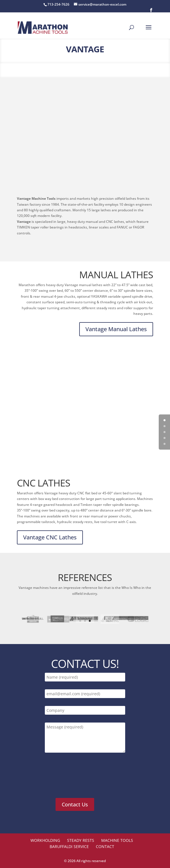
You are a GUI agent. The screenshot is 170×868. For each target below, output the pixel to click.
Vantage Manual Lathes (116, 329)
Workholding (45, 840)
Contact (105, 846)
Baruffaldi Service (69, 846)
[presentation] (87, 779)
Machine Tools (117, 840)
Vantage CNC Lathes (50, 537)
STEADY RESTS (81, 840)
